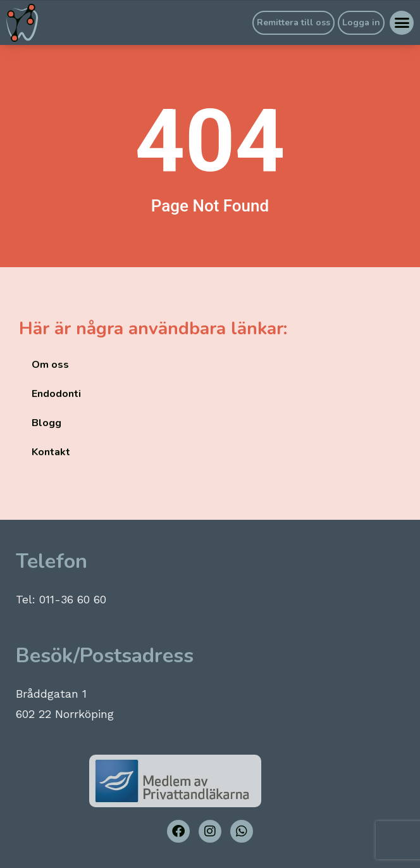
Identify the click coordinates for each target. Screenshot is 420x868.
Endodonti (56, 394)
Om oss (50, 365)
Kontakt (51, 452)
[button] (402, 23)
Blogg (46, 423)
